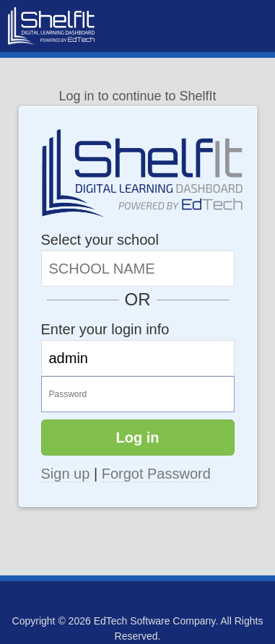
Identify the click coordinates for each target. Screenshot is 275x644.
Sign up (66, 474)
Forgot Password (156, 474)
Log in (138, 438)
